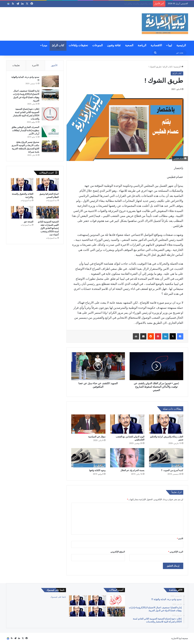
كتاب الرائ (58, 45)
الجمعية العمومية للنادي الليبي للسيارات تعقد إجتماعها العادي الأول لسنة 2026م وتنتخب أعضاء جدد (48, 228)
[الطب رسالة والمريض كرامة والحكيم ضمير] (166, 424)
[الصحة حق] (22, 212)
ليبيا (170, 45)
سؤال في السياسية (97, 437)
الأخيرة (35, 65)
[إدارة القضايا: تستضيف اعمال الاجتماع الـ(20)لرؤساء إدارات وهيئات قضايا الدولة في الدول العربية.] (50, 95)
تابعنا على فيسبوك (58, 597)
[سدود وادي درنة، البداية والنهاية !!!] (50, 81)
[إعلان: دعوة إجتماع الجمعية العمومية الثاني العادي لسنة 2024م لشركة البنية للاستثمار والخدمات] (50, 114)
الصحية (129, 45)
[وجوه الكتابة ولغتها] (88, 458)
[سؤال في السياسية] (88, 424)
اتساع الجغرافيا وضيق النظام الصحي (135, 4)
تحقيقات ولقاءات (78, 45)
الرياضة (142, 45)
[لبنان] (78, 612)
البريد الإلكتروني (176, 552)
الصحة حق (29, 222)
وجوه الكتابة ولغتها (97, 470)
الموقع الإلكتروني (118, 552)
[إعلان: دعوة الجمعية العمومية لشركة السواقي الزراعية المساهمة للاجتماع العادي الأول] (116, 600)
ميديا (45, 45)
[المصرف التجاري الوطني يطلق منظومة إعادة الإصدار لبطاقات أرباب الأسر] (50, 131)
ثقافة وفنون (114, 45)
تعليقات (16, 65)
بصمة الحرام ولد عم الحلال (132, 470)
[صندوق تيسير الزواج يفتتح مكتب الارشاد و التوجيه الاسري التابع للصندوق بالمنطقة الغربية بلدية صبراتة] (50, 146)
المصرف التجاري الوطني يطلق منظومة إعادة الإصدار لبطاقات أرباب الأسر (25, 130)
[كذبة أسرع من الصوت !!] (166, 458)
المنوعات (97, 45)
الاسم (180, 539)
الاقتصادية (156, 45)
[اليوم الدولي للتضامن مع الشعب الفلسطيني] (127, 424)
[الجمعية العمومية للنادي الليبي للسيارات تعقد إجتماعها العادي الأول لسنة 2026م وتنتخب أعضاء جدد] (48, 212)
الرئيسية (181, 45)
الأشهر (54, 65)
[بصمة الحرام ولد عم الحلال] (127, 458)
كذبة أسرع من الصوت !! (172, 470)
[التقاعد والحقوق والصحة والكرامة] (22, 184)
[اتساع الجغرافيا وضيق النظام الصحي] (48, 184)
